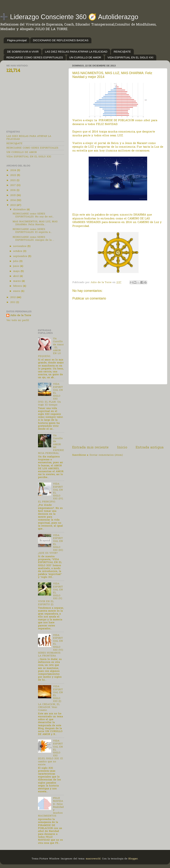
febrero (18, 286)
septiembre (21, 256)
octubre (18, 251)
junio (17, 266)
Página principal (17, 40)
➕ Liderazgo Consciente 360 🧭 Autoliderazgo (69, 17)
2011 (13, 302)
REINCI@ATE (122, 52)
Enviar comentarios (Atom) (106, 455)
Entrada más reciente (90, 448)
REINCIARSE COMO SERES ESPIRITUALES (35, 57)
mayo (17, 271)
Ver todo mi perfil (18, 320)
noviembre (20, 246)
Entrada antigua (150, 448)
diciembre (20, 210)
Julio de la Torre (21, 316)
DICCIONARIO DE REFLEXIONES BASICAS (61, 40)
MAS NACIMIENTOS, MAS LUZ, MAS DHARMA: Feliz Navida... (35, 223)
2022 (14, 175)
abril (16, 276)
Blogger (133, 859)
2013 (13, 205)
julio (16, 261)
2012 (13, 297)
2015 (13, 195)
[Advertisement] (118, 415)
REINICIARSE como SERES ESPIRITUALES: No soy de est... (33, 215)
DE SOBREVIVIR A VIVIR (23, 52)
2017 (13, 185)
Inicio (122, 448)
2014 (13, 200)
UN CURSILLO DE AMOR (85, 57)
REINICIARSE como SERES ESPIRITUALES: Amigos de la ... (33, 239)
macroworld (93, 859)
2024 (14, 170)
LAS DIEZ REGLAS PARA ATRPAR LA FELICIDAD (76, 52)
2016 (13, 190)
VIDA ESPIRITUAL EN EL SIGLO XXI (130, 57)
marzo (17, 281)
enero (17, 291)
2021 (13, 180)
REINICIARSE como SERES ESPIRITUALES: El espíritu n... (32, 231)
